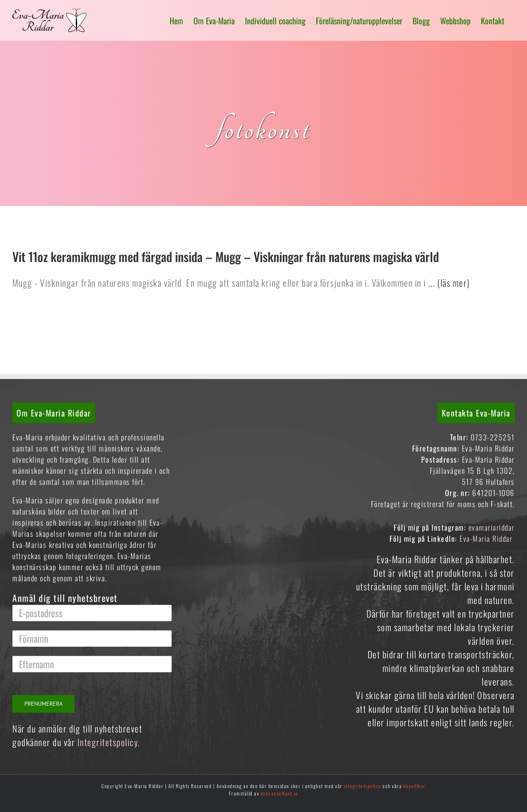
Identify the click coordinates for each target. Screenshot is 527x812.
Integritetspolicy (108, 742)
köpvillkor (415, 786)
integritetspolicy (363, 786)
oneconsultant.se (280, 793)
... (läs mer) (448, 283)
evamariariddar (492, 527)
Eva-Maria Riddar (487, 538)
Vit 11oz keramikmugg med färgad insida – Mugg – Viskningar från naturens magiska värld (226, 256)
